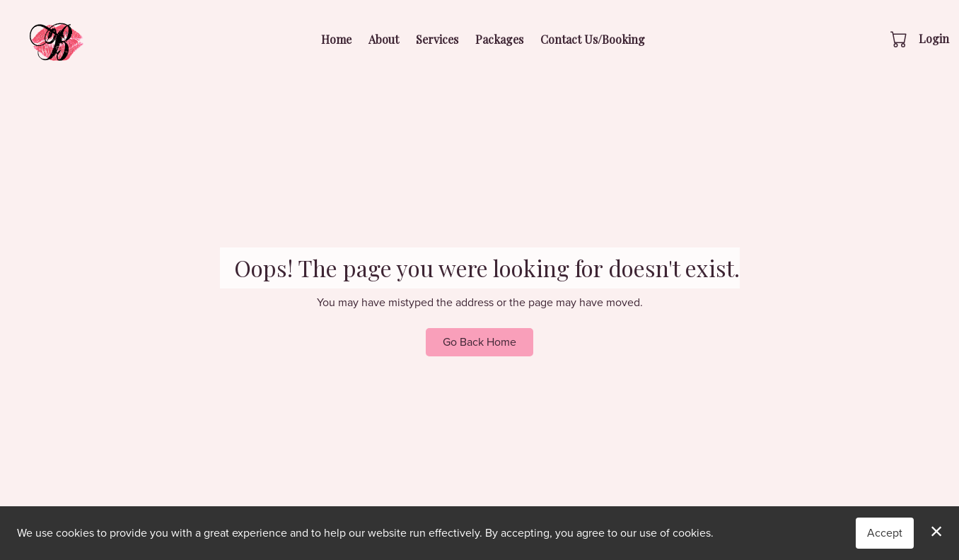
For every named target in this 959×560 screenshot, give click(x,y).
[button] (900, 39)
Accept (885, 533)
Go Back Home (479, 342)
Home (336, 39)
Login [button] (934, 39)
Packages (499, 39)
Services (437, 39)
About (384, 39)
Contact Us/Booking (593, 39)
